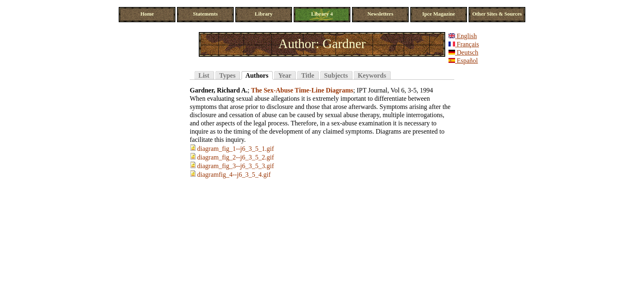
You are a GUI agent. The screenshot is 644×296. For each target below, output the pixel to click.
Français (464, 44)
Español (463, 61)
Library (263, 14)
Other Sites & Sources (497, 14)
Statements (205, 14)
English (463, 36)
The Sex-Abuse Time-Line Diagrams (302, 90)
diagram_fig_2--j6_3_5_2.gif (236, 157)
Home (147, 14)
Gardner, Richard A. (219, 90)
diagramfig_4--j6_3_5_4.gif (234, 175)
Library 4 (322, 14)
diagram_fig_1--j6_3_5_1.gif (236, 149)
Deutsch (463, 52)
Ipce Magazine (439, 14)
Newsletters (380, 14)
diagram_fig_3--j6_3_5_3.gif (236, 166)
